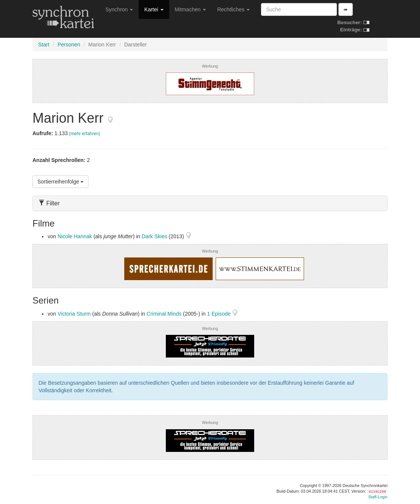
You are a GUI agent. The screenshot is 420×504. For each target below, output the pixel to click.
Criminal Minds (164, 314)
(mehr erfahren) (85, 134)
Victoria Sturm (74, 314)
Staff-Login (378, 497)
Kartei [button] (154, 9)
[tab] (210, 203)
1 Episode (219, 314)
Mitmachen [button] (190, 9)
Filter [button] (49, 203)
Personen (69, 45)
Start (44, 45)
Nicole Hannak (75, 236)
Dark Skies (154, 236)
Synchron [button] (119, 9)
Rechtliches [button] (233, 9)
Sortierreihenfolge (60, 182)
